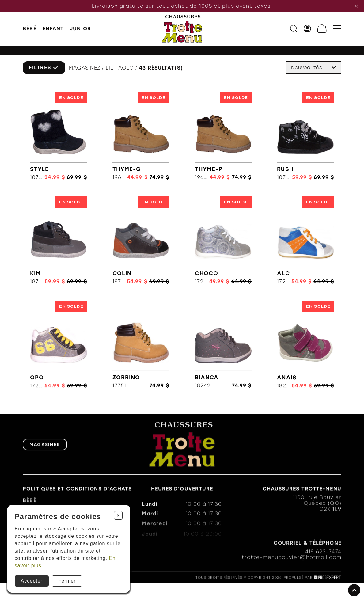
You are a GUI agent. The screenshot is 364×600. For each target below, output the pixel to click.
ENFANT (53, 29)
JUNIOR (80, 29)
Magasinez (85, 68)
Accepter (32, 581)
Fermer (67, 581)
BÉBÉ (29, 29)
